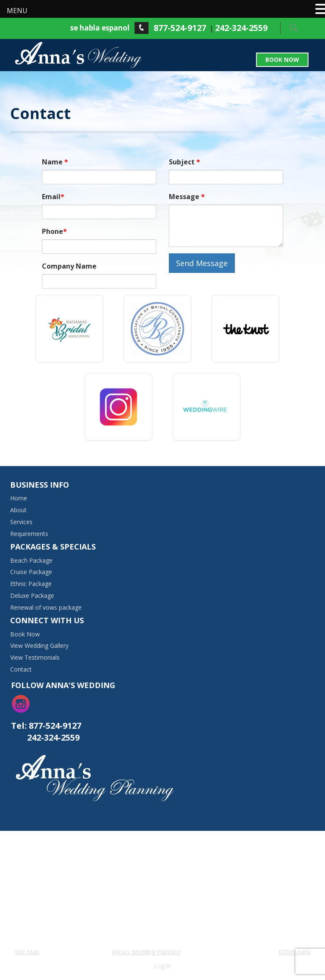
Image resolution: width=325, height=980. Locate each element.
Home (19, 498)
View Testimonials (35, 657)
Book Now (282, 60)
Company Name (69, 266)
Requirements (29, 534)
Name (55, 162)
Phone (54, 231)
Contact (21, 669)
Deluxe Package (32, 595)
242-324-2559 (241, 28)
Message (187, 197)
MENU (17, 11)
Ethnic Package (31, 584)
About (18, 510)
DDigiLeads (294, 952)
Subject (185, 162)
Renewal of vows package (46, 607)
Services (21, 522)
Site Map (27, 952)
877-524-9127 (180, 28)
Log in (162, 966)
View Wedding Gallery (39, 645)
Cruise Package (31, 572)
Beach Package (31, 560)
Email (53, 197)
